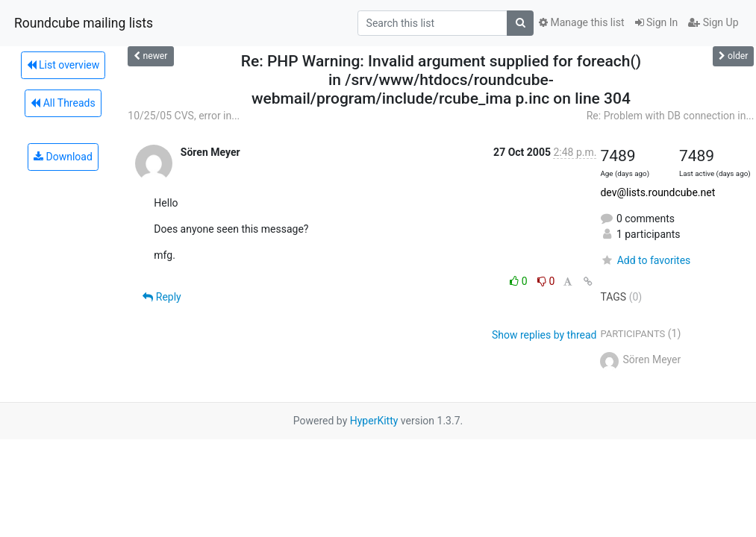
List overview (63, 65)
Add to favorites (645, 260)
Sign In (657, 22)
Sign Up (713, 22)
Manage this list (581, 22)
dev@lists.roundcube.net (657, 192)
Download (63, 157)
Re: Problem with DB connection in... (671, 116)
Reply (162, 297)
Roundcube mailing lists (84, 23)
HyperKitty (374, 421)
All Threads (63, 103)
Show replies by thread (544, 335)
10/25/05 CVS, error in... (184, 116)
